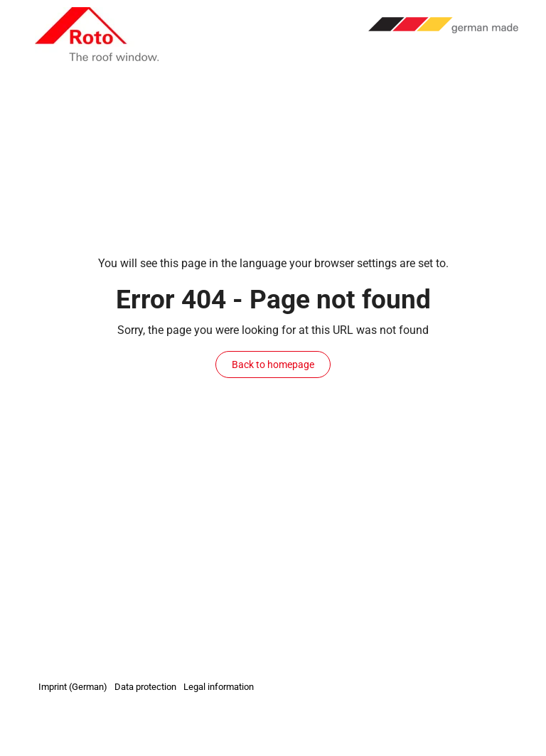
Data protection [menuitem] (145, 687)
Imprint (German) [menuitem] (73, 687)
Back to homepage (273, 364)
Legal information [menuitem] (219, 687)
